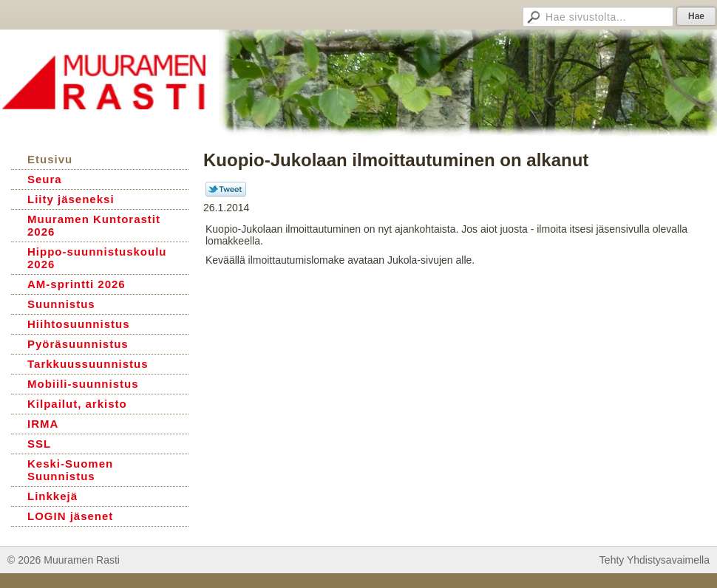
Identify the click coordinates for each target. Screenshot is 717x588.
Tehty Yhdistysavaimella (655, 560)
